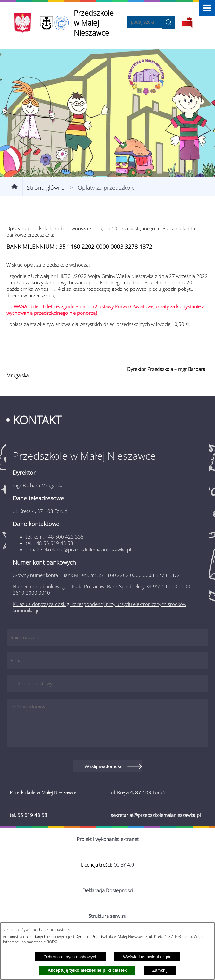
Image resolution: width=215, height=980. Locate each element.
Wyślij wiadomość (103, 766)
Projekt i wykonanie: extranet (108, 839)
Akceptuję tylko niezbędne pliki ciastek (87, 970)
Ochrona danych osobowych (70, 957)
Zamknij (160, 970)
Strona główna (46, 188)
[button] (207, 8)
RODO (52, 942)
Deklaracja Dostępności (108, 890)
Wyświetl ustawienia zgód (147, 957)
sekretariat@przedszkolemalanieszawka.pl (86, 549)
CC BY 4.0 (124, 865)
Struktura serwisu (107, 916)
